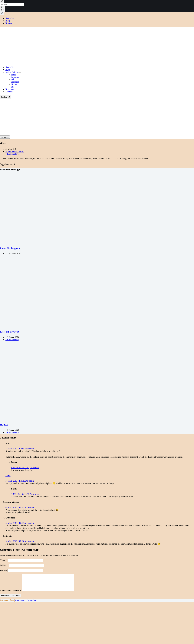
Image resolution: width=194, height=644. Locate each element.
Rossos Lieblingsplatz (10, 248)
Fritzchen (15, 77)
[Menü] (5, 137)
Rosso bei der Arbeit (10, 332)
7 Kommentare (12, 154)
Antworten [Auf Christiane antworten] (29, 523)
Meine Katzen (12, 72)
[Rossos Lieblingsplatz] (53, 243)
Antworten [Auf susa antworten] (29, 449)
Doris (8, 475)
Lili (13, 87)
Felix (13, 79)
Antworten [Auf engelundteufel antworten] (29, 507)
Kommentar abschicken (11, 599)
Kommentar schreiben (11, 594)
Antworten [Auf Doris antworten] (29, 481)
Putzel (14, 74)
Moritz (14, 84)
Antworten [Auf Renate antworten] (35, 468)
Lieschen (15, 82)
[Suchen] (5, 97)
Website (3, 570)
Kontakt (9, 92)
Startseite (10, 67)
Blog (8, 70)
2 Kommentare (12, 340)
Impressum (20, 604)
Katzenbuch (11, 89)
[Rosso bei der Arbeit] (53, 326)
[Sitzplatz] (53, 419)
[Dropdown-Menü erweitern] (20, 73)
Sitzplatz (4, 424)
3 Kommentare (12, 432)
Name (4, 560)
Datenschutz (32, 604)
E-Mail (4, 565)
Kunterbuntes (11, 151)
